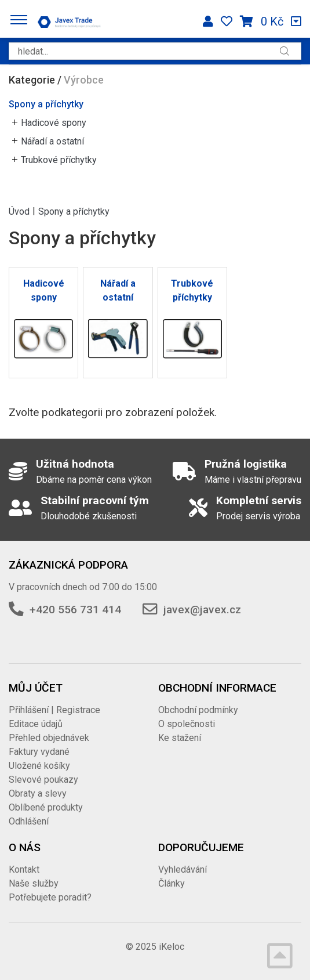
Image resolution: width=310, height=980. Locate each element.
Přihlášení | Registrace (54, 710)
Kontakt (24, 869)
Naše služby (34, 883)
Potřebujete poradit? (50, 897)
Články (172, 883)
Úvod (19, 211)
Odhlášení (29, 821)
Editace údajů (36, 724)
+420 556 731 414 (75, 610)
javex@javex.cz (202, 610)
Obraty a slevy (38, 793)
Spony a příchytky (46, 104)
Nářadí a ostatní (52, 141)
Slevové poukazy (43, 780)
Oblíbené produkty (46, 807)
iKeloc (172, 947)
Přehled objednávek (49, 738)
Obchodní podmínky (198, 710)
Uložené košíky (39, 766)
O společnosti (187, 724)
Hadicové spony (54, 123)
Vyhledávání (183, 869)
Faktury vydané (39, 752)
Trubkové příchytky (59, 160)
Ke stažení (180, 738)
